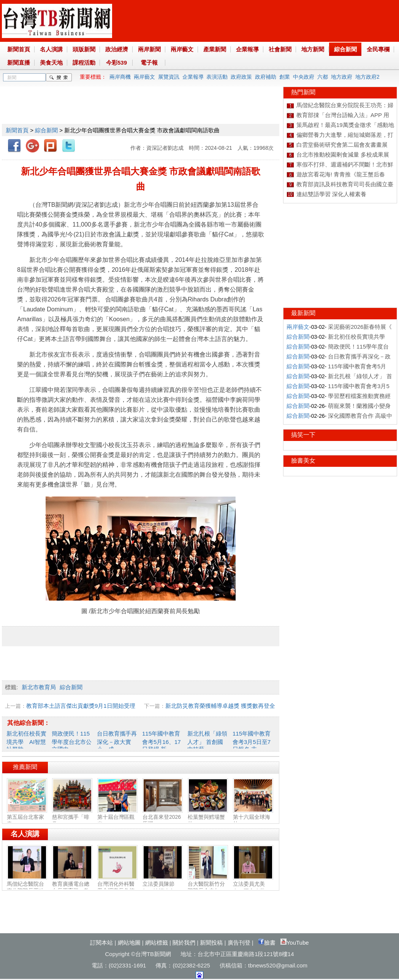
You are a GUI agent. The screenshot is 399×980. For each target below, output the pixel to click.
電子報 (149, 63)
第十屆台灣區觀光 (117, 817)
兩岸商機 (120, 77)
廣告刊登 (239, 943)
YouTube (295, 943)
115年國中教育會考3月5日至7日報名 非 (252, 741)
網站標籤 (157, 943)
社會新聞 (280, 49)
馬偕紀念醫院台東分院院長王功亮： (27, 888)
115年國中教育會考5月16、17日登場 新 (161, 741)
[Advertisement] (140, 104)
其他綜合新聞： (28, 723)
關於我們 (184, 943)
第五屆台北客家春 (27, 817)
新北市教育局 (39, 687)
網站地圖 (129, 943)
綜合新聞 (345, 49)
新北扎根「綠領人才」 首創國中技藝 (207, 741)
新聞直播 (19, 63)
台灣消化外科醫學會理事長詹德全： (117, 888)
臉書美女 (303, 461)
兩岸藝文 (182, 49)
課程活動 (84, 63)
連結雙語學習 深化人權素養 (331, 194)
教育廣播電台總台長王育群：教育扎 (72, 888)
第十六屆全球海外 (253, 817)
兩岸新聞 (149, 49)
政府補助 (266, 77)
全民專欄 (378, 49)
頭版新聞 (84, 49)
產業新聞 (215, 49)
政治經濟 (117, 49)
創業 (285, 77)
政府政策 (241, 77)
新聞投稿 (211, 943)
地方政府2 (367, 77)
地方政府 (342, 77)
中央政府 (304, 77)
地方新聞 (313, 49)
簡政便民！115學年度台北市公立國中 (72, 741)
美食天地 (51, 63)
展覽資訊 (169, 77)
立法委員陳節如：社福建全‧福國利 (163, 888)
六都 (323, 77)
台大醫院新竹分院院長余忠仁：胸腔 (208, 888)
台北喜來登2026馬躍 (163, 817)
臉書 (267, 943)
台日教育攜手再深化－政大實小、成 (117, 741)
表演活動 (217, 77)
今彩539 (116, 63)
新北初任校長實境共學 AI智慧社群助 (26, 741)
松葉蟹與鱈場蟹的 (208, 817)
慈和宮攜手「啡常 (72, 817)
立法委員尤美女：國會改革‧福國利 (253, 888)
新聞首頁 (19, 49)
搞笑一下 (303, 435)
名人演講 (51, 49)
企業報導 (247, 49)
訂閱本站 (101, 943)
